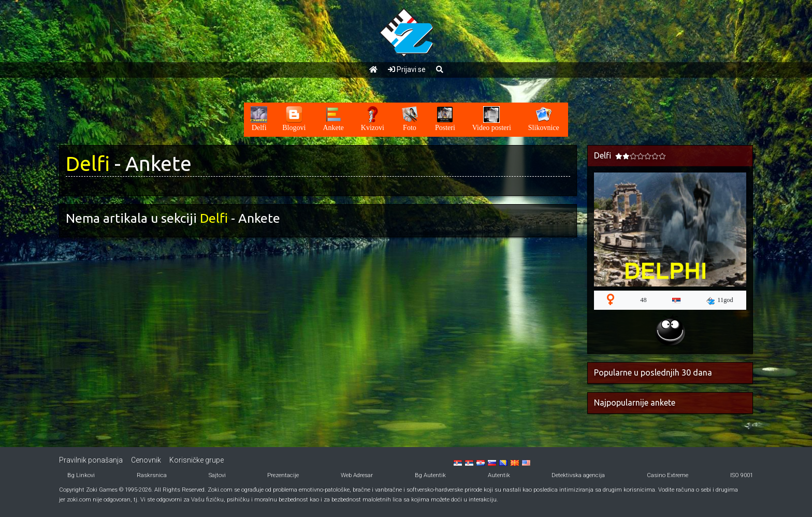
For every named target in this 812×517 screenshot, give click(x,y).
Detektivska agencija (578, 475)
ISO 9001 (742, 475)
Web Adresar (357, 475)
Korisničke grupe (197, 460)
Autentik (499, 475)
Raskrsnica (152, 475)
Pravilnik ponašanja (91, 460)
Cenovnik (146, 460)
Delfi (88, 163)
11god (720, 300)
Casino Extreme (668, 475)
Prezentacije (283, 475)
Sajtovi (217, 475)
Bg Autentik (430, 475)
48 (643, 300)
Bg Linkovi (81, 475)
